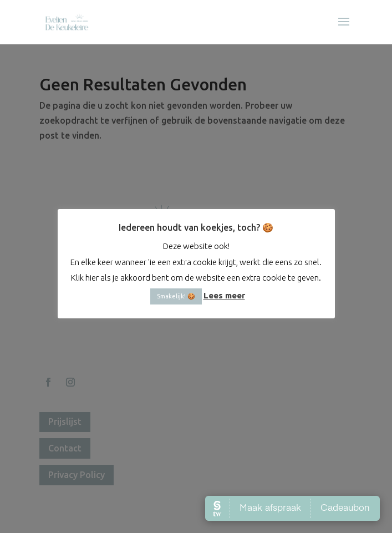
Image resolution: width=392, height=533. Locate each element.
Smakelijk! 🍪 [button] (176, 288)
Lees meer (224, 287)
